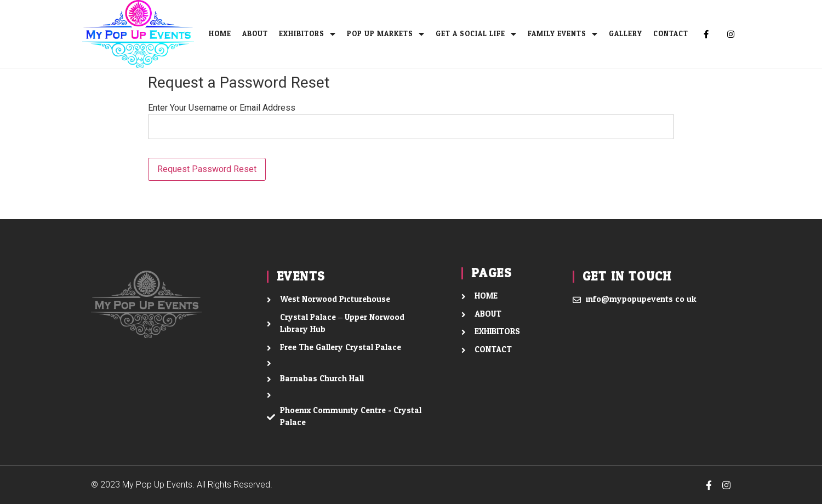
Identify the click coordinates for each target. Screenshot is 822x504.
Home (220, 34)
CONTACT (671, 34)
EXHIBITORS (307, 34)
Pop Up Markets (386, 34)
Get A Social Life (476, 34)
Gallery (626, 34)
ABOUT (255, 34)
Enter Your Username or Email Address (222, 108)
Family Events (563, 34)
